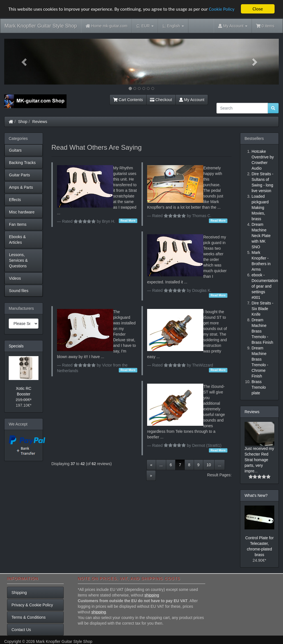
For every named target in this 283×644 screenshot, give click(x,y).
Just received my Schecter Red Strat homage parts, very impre (259, 460)
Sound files (19, 291)
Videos (15, 278)
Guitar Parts (20, 175)
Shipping (19, 593)
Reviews (40, 122)
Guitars (15, 150)
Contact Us (21, 630)
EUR (145, 26)
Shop (23, 122)
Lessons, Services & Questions (18, 260)
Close (258, 9)
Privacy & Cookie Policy (32, 605)
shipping (152, 595)
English (173, 26)
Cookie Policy (222, 9)
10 (209, 465)
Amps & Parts (21, 187)
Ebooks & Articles (17, 240)
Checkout (161, 100)
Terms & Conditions (28, 617)
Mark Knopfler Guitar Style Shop (41, 26)
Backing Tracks (22, 163)
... (161, 465)
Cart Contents (128, 100)
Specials (16, 346)
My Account (192, 100)
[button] (25, 62)
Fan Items (18, 224)
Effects (15, 200)
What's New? (256, 495)
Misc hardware (22, 212)
